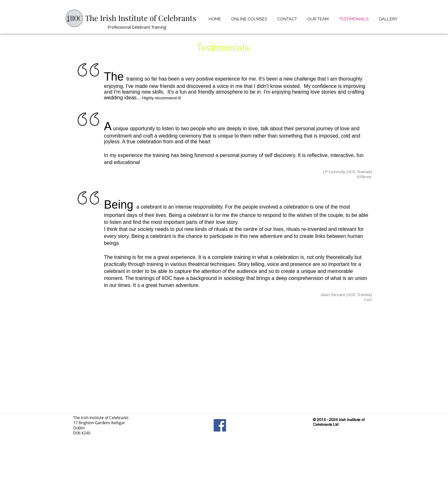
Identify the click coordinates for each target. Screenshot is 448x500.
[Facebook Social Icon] (220, 425)
